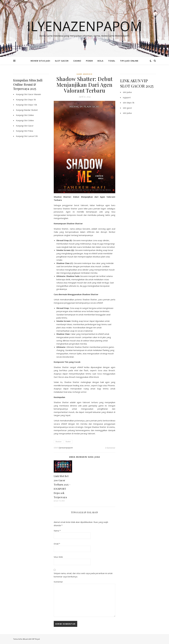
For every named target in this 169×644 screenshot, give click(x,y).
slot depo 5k (129, 103)
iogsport (127, 97)
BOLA (100, 61)
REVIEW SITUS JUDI (40, 61)
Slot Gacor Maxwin (33, 94)
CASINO (77, 61)
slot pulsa (127, 92)
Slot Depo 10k (31, 105)
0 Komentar (110, 448)
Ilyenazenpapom (84, 26)
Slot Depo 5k (30, 100)
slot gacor (127, 108)
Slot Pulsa (29, 131)
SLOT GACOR (62, 61)
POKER (89, 61)
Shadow (58, 442)
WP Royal (36, 639)
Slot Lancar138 (31, 136)
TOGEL (112, 61)
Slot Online (29, 115)
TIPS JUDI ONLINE (129, 61)
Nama (57, 531)
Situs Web (58, 557)
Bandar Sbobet (31, 110)
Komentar (58, 582)
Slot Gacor (29, 126)
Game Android (84, 74)
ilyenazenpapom (66, 448)
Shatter (68, 442)
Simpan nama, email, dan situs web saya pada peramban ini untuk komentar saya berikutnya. (83, 575)
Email (57, 544)
